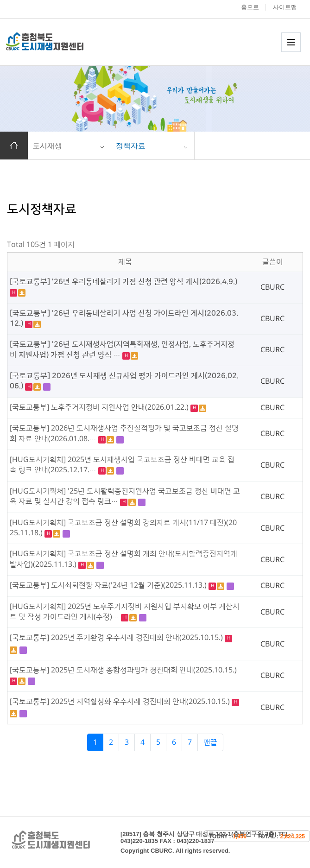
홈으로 (250, 7)
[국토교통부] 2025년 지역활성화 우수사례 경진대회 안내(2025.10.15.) (121, 702)
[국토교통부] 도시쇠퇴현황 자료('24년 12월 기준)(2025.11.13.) (109, 585)
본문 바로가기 (0, 0)
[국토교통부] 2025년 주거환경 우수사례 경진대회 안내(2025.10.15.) (117, 638)
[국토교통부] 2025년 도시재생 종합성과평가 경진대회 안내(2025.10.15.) (123, 670)
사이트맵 (285, 7)
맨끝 (210, 742)
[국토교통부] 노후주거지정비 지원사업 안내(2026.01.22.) (100, 407)
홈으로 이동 (14, 146)
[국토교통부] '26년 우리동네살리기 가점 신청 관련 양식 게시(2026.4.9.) (123, 282)
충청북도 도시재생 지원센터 (55, 41)
